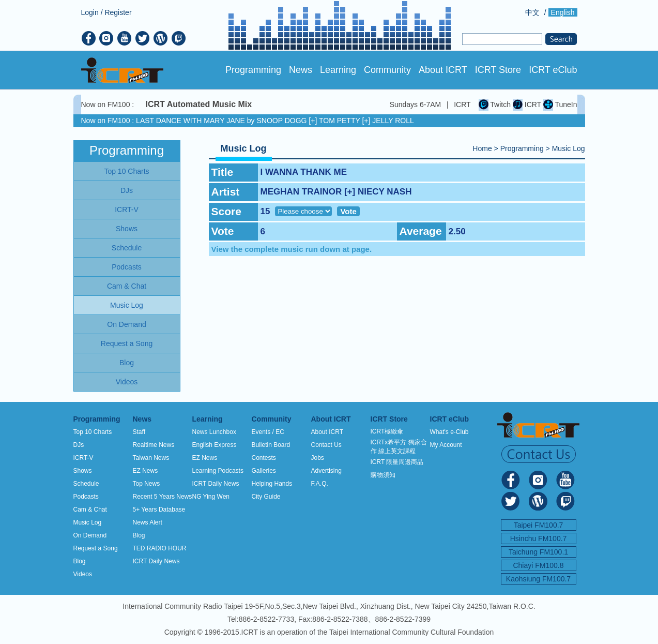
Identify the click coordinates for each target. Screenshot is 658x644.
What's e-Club (449, 432)
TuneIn (560, 104)
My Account (446, 445)
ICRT (527, 104)
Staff (139, 432)
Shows (83, 471)
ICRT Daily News (156, 561)
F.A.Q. (320, 484)
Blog (80, 561)
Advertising (326, 471)
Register (118, 12)
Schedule (86, 484)
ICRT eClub (553, 70)
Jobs (318, 458)
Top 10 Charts (93, 432)
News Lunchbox (214, 432)
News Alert (148, 522)
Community (387, 70)
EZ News (146, 471)
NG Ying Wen (211, 497)
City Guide (266, 497)
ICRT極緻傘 (387, 431)
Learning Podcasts (218, 471)
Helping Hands (272, 484)
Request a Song (96, 548)
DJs (79, 445)
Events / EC (268, 432)
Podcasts (86, 497)
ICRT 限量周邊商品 (397, 462)
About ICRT (443, 70)
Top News (147, 484)
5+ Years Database (159, 510)
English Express (215, 445)
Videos (83, 574)
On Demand (90, 535)
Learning (338, 70)
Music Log (569, 148)
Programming (253, 70)
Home (482, 148)
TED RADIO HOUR (160, 548)
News (301, 70)
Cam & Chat (90, 510)
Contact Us (326, 445)
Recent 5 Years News (163, 497)
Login (90, 12)
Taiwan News (151, 458)
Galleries (264, 471)
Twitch (495, 104)
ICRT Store (498, 70)
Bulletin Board (271, 445)
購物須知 (383, 475)
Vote (348, 211)
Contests (264, 458)
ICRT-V (83, 458)
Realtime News (154, 445)
